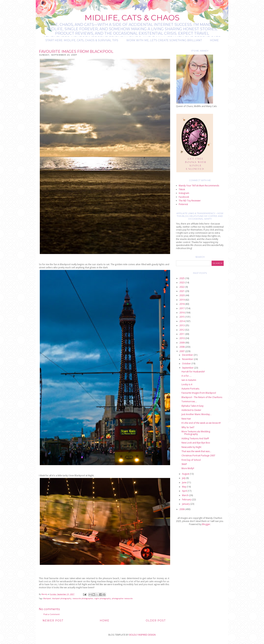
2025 (182, 278)
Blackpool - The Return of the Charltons (202, 397)
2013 (182, 325)
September (188, 368)
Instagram (184, 193)
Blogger (206, 524)
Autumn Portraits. (191, 389)
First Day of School (191, 460)
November (188, 359)
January (186, 504)
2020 (182, 295)
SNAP (184, 464)
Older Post (156, 621)
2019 (182, 300)
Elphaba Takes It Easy (192, 406)
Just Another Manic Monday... (196, 414)
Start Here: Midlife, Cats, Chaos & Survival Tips (82, 40)
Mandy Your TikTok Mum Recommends (199, 186)
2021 (182, 291)
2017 (182, 308)
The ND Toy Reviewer (190, 201)
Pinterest (183, 204)
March (186, 495)
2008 (182, 347)
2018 (182, 304)
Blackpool (47, 598)
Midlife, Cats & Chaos (132, 18)
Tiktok (182, 189)
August (186, 474)
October (187, 364)
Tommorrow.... (189, 401)
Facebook (184, 197)
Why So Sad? (188, 427)
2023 (182, 283)
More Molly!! (188, 468)
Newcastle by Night (191, 447)
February (187, 499)
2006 (182, 509)
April (185, 491)
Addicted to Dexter (191, 410)
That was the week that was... (196, 451)
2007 (182, 351)
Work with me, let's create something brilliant (164, 40)
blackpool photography (62, 598)
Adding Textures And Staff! (195, 438)
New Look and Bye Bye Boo (196, 443)
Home (214, 40)
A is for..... (187, 376)
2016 (182, 313)
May (184, 487)
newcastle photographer (83, 598)
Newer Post (53, 621)
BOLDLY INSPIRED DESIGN (142, 635)
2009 (182, 343)
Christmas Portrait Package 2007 (198, 456)
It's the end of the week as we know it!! (201, 423)
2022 (182, 287)
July (184, 478)
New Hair (186, 419)
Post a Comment (52, 614)
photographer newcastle (122, 598)
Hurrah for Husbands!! (193, 372)
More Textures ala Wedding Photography (196, 433)
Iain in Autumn (189, 380)
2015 (182, 317)
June (185, 482)
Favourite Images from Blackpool (199, 393)
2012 (182, 330)
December (188, 355)
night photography (102, 598)
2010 (182, 338)
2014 (182, 321)
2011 (182, 334)
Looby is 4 (187, 384)
